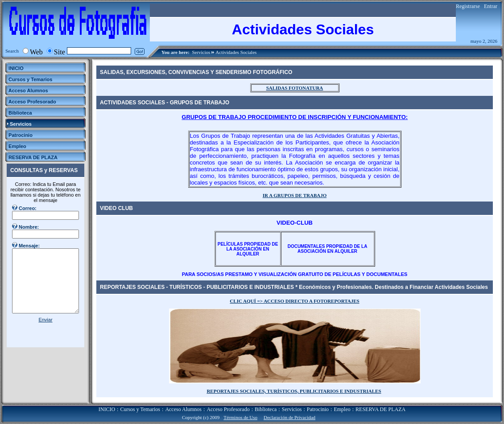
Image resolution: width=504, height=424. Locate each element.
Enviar (45, 320)
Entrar (491, 6)
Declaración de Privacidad (289, 417)
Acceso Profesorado (228, 409)
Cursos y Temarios (140, 409)
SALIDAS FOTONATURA (295, 88)
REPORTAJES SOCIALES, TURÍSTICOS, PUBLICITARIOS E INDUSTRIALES (294, 391)
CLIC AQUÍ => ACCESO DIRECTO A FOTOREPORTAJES (294, 301)
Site (60, 52)
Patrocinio (318, 409)
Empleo (342, 409)
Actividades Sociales (236, 52)
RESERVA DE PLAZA (380, 409)
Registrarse (468, 6)
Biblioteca (266, 409)
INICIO (107, 409)
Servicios (201, 52)
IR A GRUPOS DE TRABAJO (295, 195)
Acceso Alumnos (183, 409)
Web (36, 52)
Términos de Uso (240, 417)
